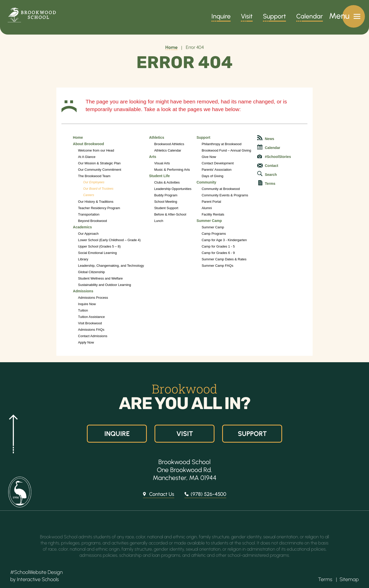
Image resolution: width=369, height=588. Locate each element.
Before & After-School (170, 214)
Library (83, 259)
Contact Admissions (93, 336)
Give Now (209, 157)
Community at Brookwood (221, 189)
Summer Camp (209, 221)
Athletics (157, 137)
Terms (267, 183)
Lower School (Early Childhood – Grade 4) (109, 240)
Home (171, 47)
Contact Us (162, 494)
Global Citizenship (92, 272)
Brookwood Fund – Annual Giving (226, 150)
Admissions (83, 291)
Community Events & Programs (225, 195)
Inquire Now (87, 304)
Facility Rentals (213, 214)
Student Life (160, 176)
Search (267, 174)
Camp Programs (214, 234)
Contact (268, 166)
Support (274, 17)
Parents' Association (217, 170)
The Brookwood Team (94, 176)
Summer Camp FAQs (218, 266)
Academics (83, 227)
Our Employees (94, 182)
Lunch (159, 221)
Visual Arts (162, 163)
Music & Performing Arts (172, 170)
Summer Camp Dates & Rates (224, 259)
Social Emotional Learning (98, 253)
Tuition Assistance (91, 317)
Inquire (221, 17)
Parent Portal (211, 202)
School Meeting (166, 202)
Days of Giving (213, 176)
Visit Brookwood (90, 323)
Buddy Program (166, 195)
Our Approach (88, 234)
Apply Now (86, 342)
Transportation (89, 214)
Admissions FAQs (91, 330)
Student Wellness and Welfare (100, 278)
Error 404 (195, 47)
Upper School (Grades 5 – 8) (99, 246)
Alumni (207, 208)
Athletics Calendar (168, 150)
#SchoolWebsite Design (37, 572)
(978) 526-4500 (208, 494)
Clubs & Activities (167, 182)
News (266, 138)
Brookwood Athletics (169, 144)
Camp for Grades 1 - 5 (218, 246)
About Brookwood (89, 144)
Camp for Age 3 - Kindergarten (224, 240)
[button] (12, 433)
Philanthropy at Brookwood (222, 144)
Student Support (166, 208)
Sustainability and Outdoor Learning (105, 285)
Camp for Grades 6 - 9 (218, 253)
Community (206, 182)
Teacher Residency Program (99, 208)
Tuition (83, 310)
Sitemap (349, 579)
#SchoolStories (274, 157)
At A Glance (87, 157)
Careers (89, 195)
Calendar (310, 17)
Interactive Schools (38, 579)
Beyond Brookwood (93, 221)
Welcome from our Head (96, 150)
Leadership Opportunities (173, 189)
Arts (153, 157)
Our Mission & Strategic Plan (99, 163)
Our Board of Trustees (98, 189)
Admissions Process (93, 298)
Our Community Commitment (100, 170)
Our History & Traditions (96, 202)
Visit (247, 17)
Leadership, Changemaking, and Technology (111, 266)
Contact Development (218, 163)
